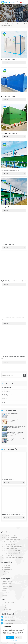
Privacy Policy (14, 640)
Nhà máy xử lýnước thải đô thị (9, 133)
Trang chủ (4, 24)
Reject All (18, 637)
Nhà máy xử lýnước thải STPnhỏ (10, 60)
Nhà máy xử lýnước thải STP (9, 96)
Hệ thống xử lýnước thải (7, 207)
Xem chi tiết (14, 63)
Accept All (10, 637)
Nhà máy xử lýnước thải (7, 26)
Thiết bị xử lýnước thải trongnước (10, 170)
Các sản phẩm (12, 24)
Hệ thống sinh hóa (21, 24)
